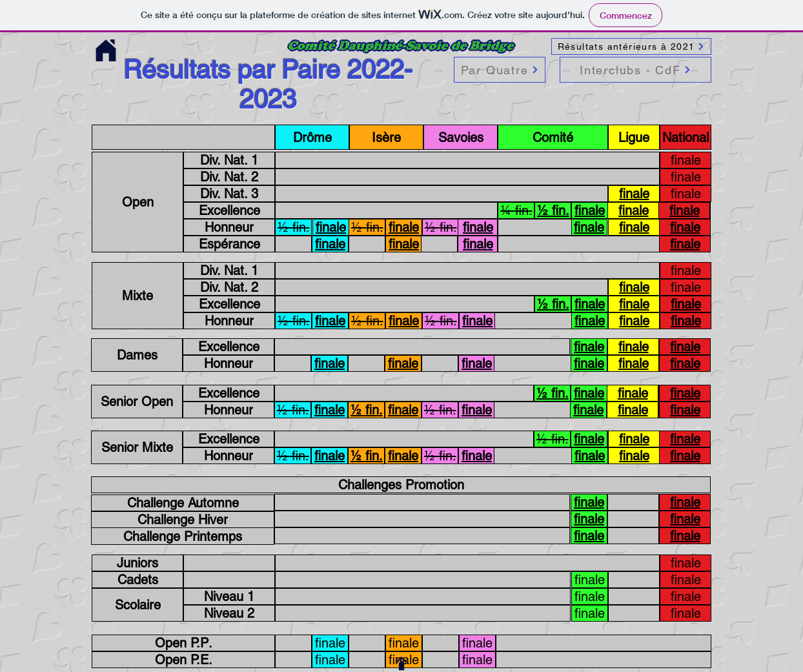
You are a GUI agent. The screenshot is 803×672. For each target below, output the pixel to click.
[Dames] (137, 355)
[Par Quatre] (500, 70)
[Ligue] (634, 137)
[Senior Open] (137, 402)
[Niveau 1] (229, 596)
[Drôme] (312, 137)
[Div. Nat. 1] (229, 160)
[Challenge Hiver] (183, 520)
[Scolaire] (137, 605)
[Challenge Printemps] (183, 536)
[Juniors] (137, 563)
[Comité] (553, 137)
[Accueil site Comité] (106, 51)
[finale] (686, 160)
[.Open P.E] (183, 660)
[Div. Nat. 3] (229, 194)
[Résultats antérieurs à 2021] (631, 46)
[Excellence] (229, 210)
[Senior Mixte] (137, 447)
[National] (686, 137)
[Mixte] (137, 296)
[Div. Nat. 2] (229, 177)
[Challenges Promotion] (401, 485)
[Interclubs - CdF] (635, 70)
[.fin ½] (553, 210)
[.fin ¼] (516, 210)
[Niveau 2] (229, 613)
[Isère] (386, 137)
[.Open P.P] (183, 643)
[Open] (137, 202)
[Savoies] (461, 137)
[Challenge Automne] (183, 503)
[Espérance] (229, 244)
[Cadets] (137, 580)
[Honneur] (229, 227)
